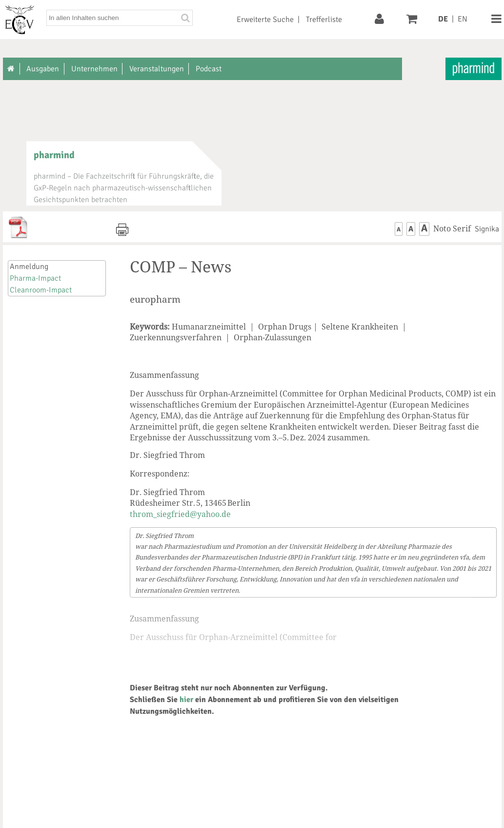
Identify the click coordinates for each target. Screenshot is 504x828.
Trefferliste (324, 20)
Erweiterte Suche (265, 20)
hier (186, 700)
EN (463, 19)
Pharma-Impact (35, 278)
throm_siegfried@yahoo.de (180, 514)
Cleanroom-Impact (41, 290)
